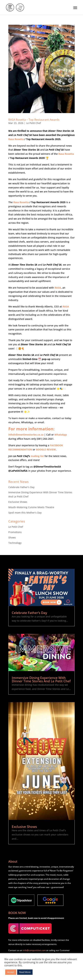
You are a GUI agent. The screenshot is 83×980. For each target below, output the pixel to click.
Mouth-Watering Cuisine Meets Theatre (31, 507)
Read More (25, 972)
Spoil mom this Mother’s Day (25, 513)
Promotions (15, 532)
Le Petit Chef (34, 123)
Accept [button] (11, 972)
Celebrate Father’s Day (21, 487)
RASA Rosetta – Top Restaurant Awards (34, 120)
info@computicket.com (34, 950)
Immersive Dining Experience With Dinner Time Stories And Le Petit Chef (41, 679)
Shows (12, 537)
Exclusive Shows (18, 502)
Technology (15, 543)
